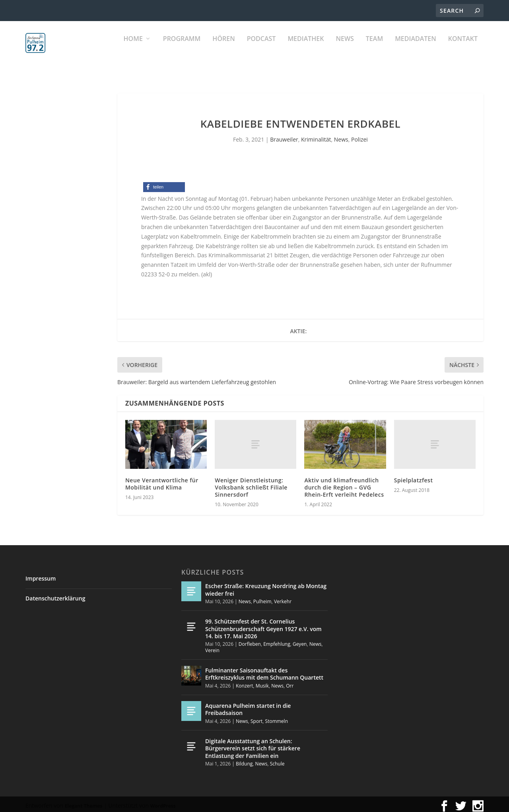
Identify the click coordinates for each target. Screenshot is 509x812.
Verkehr (283, 598)
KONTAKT (463, 48)
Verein (212, 647)
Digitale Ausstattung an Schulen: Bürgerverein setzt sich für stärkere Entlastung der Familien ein (253, 745)
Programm (182, 48)
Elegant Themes (84, 802)
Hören (223, 48)
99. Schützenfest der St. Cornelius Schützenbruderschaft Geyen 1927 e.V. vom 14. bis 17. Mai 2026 (263, 625)
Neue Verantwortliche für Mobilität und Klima (162, 480)
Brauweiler (284, 136)
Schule (277, 760)
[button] (164, 184)
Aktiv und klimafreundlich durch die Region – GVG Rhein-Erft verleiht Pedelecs (344, 484)
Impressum (41, 575)
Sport (256, 718)
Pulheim (262, 598)
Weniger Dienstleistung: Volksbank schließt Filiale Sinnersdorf (251, 484)
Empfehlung (277, 640)
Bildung (244, 760)
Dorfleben (250, 640)
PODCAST (261, 48)
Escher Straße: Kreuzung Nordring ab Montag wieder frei (266, 586)
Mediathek (306, 48)
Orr (290, 682)
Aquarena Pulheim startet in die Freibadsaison (248, 706)
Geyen (300, 640)
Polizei (359, 136)
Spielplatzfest (414, 477)
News (345, 48)
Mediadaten (416, 48)
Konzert (244, 682)
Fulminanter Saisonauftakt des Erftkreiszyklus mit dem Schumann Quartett (264, 670)
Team (374, 48)
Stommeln (277, 718)
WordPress (163, 802)
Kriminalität (316, 136)
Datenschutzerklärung (55, 595)
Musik (262, 682)
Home (133, 48)
